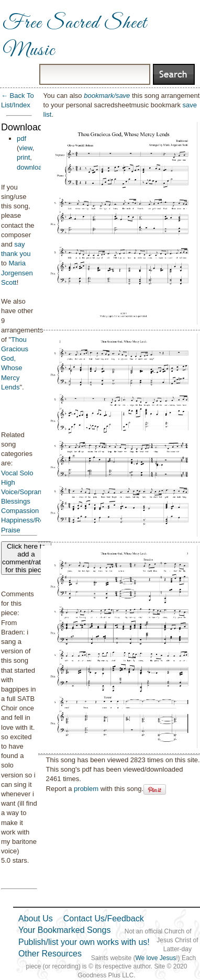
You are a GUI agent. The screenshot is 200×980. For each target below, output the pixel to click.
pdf (21, 138)
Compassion (20, 511)
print (23, 157)
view (25, 148)
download (31, 167)
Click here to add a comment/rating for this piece (26, 558)
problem (86, 789)
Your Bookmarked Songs (64, 930)
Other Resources (50, 954)
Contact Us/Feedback (104, 918)
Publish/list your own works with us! (84, 942)
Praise (11, 530)
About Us (36, 918)
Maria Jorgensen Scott (17, 272)
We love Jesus (155, 958)
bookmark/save (107, 96)
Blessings (16, 501)
